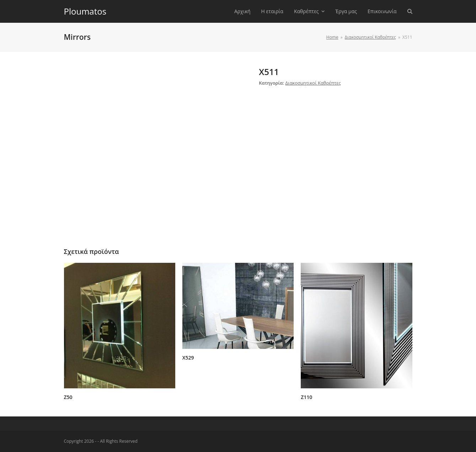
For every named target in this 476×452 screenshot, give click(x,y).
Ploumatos (85, 11)
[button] (410, 11)
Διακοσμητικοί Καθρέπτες (313, 83)
